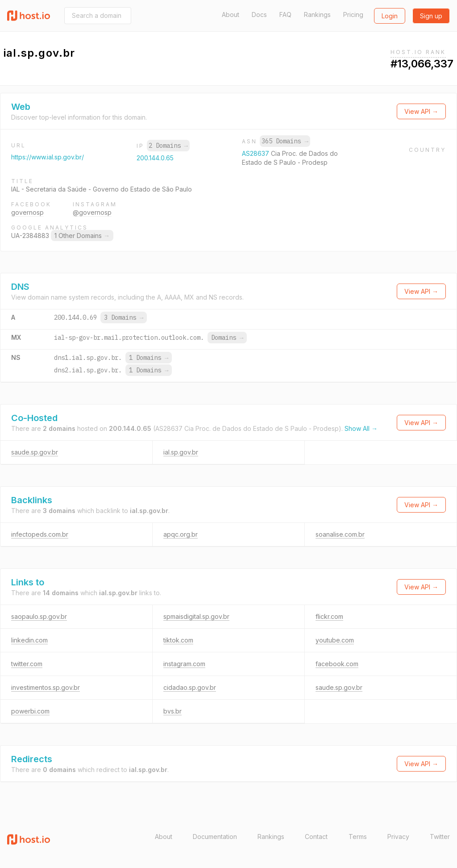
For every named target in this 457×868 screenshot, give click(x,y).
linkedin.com (29, 640)
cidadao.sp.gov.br (190, 687)
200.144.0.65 (155, 158)
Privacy (398, 837)
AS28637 (256, 153)
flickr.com (329, 616)
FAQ (285, 15)
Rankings (317, 15)
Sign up (431, 16)
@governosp (92, 212)
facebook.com (337, 664)
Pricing (353, 15)
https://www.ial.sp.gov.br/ (48, 157)
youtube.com (335, 640)
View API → (421, 111)
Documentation (215, 837)
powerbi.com (30, 711)
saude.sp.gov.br (35, 452)
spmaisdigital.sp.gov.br (196, 616)
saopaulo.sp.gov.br (39, 616)
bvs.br (172, 711)
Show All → (361, 428)
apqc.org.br (181, 534)
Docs (259, 15)
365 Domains (285, 141)
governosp (27, 212)
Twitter (440, 837)
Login (390, 16)
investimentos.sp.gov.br (46, 687)
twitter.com (27, 664)
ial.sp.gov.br (181, 452)
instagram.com (184, 664)
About (231, 15)
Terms (358, 837)
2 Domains (168, 146)
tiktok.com (178, 640)
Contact (316, 837)
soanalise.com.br (340, 534)
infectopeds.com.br (40, 534)
